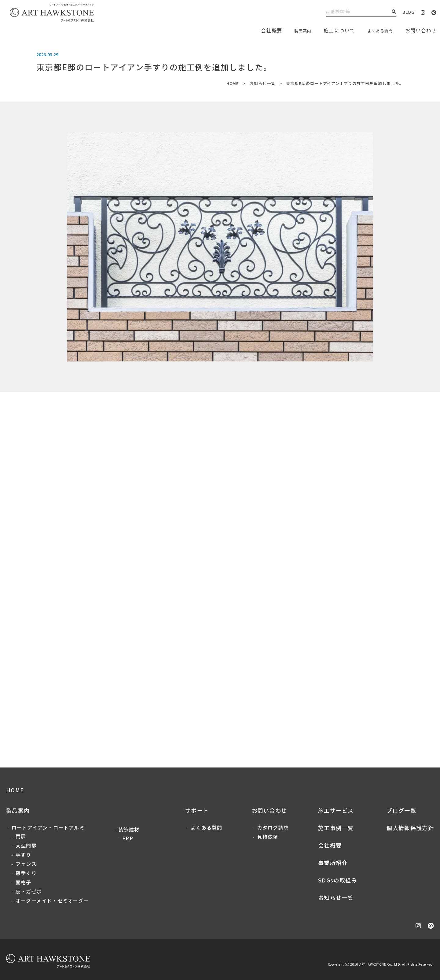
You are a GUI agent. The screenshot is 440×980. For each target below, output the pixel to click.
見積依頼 (268, 837)
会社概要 (330, 845)
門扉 (21, 836)
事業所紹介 (333, 863)
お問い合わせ (269, 810)
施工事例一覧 (336, 828)
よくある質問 (377, 30)
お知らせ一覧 (262, 83)
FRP (128, 838)
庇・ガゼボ (29, 891)
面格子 (24, 882)
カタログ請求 (273, 827)
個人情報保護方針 (410, 828)
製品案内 (295, 30)
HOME (233, 83)
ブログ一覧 (401, 810)
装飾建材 (129, 829)
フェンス (26, 864)
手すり (24, 855)
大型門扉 (26, 845)
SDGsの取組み (338, 880)
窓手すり (26, 873)
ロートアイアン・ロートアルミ (48, 827)
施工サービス (336, 810)
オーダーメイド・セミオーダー (52, 900)
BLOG (409, 12)
